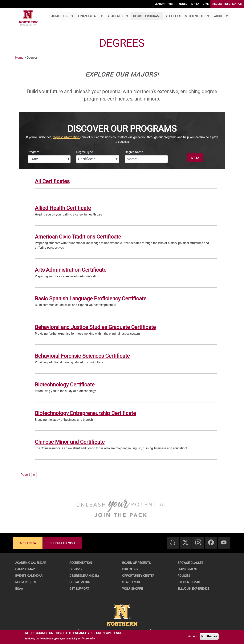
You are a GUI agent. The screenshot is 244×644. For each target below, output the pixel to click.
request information (66, 137)
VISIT (171, 4)
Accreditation (81, 563)
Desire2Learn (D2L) (84, 576)
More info (88, 638)
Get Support (79, 589)
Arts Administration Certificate (71, 270)
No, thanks (209, 636)
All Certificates (52, 181)
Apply (195, 158)
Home (19, 58)
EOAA (19, 589)
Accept (193, 636)
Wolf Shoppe (132, 589)
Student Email (189, 582)
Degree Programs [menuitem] (147, 16)
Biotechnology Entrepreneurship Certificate (85, 413)
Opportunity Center (138, 576)
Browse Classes (190, 563)
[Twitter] (185, 543)
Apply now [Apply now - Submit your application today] (28, 543)
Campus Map (25, 569)
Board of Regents (136, 563)
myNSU (183, 4)
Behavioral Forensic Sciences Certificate (82, 356)
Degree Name (134, 152)
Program (33, 152)
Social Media (79, 582)
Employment (188, 569)
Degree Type (85, 152)
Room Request (27, 582)
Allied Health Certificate (63, 208)
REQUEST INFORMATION (227, 4)
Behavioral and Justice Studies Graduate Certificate (95, 327)
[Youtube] (224, 543)
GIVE (206, 4)
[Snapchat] (173, 543)
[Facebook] (211, 543)
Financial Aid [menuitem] (90, 17)
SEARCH (159, 4)
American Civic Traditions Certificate (78, 237)
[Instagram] (198, 543)
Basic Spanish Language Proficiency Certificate (91, 299)
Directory (130, 569)
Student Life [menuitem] (196, 17)
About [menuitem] (220, 17)
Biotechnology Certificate (65, 385)
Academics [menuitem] (117, 17)
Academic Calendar (31, 563)
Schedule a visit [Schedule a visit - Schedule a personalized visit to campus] (62, 543)
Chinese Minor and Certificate (70, 442)
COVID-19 (76, 569)
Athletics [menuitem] (173, 16)
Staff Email (131, 582)
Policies (184, 576)
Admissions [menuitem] (61, 17)
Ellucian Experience (193, 589)
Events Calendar (29, 576)
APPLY (195, 4)
